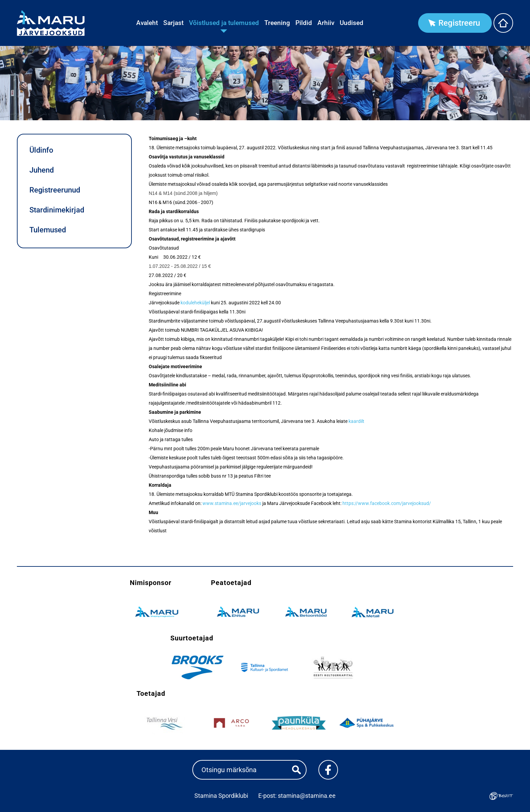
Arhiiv (326, 23)
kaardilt (356, 421)
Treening (277, 23)
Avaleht (147, 23)
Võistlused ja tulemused (224, 23)
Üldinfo (41, 150)
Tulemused (48, 230)
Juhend (42, 170)
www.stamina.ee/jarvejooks (232, 503)
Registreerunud (55, 190)
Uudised (352, 23)
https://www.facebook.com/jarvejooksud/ (387, 503)
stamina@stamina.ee (307, 796)
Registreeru (459, 23)
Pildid (304, 23)
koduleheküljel (195, 303)
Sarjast (173, 23)
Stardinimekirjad (57, 210)
